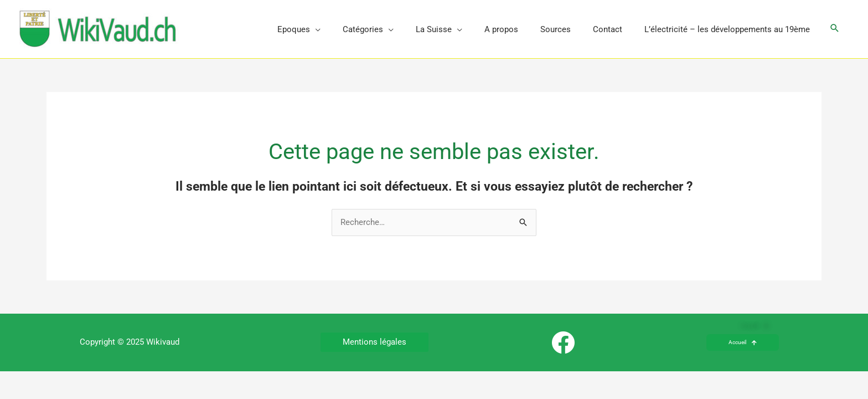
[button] (835, 29)
